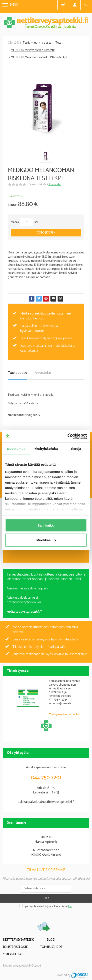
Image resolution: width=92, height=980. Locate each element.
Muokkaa (46, 540)
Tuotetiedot (17, 373)
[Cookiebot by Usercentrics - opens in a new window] (67, 436)
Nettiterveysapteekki (19, 940)
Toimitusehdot (51, 947)
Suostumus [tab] (16, 449)
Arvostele (55, 184)
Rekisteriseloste (15, 947)
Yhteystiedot (13, 954)
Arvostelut (43, 373)
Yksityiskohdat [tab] (46, 449)
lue (70, 906)
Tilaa (46, 898)
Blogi (51, 940)
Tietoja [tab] (76, 449)
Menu (10, 5)
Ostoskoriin (46, 233)
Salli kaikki (46, 525)
